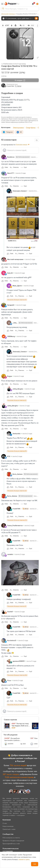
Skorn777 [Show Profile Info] (11, 173)
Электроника (18, 128)
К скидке (20, 80)
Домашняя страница (8, 14)
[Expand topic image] (38, 58)
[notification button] (33, 4)
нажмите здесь (24, 859)
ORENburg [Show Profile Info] (11, 336)
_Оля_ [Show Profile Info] (15, 323)
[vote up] (12, 25)
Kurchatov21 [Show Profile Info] (12, 640)
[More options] (37, 25)
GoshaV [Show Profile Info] (10, 612)
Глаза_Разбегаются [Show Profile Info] (15, 525)
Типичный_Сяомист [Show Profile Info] (20, 191)
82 (22, 25)
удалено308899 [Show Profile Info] (19, 661)
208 (31, 25)
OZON (4, 76)
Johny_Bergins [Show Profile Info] (18, 389)
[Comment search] (37, 140)
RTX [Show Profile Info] (9, 456)
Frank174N (10, 86)
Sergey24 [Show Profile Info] (11, 305)
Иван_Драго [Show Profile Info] (17, 286)
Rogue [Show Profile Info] (10, 376)
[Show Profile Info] (4, 157)
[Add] (37, 4)
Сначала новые (23, 145)
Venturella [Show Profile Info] (16, 434)
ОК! (35, 864)
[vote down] (3, 25)
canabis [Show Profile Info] (10, 554)
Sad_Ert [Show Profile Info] (10, 273)
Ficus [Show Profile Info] (9, 680)
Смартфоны (31, 128)
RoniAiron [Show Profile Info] (11, 157)
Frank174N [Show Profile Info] (16, 509)
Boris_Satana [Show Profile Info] (17, 474)
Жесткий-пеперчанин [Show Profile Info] (15, 259)
